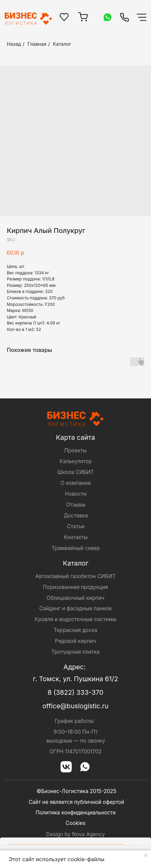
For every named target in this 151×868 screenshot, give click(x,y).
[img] (124, 17)
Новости (76, 494)
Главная (37, 44)
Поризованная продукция (75, 587)
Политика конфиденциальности (76, 813)
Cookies (75, 823)
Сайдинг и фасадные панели (75, 608)
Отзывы (76, 505)
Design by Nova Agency (76, 834)
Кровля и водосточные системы (75, 619)
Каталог (62, 44)
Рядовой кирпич (75, 641)
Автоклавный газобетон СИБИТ (75, 576)
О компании (76, 483)
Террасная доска (75, 630)
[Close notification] (146, 855)
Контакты (76, 537)
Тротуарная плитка (75, 652)
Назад (14, 44)
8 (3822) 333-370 (75, 692)
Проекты (75, 450)
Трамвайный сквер (75, 548)
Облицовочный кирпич (75, 598)
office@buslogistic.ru (75, 706)
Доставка (76, 516)
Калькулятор (76, 461)
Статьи (76, 526)
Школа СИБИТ (76, 472)
